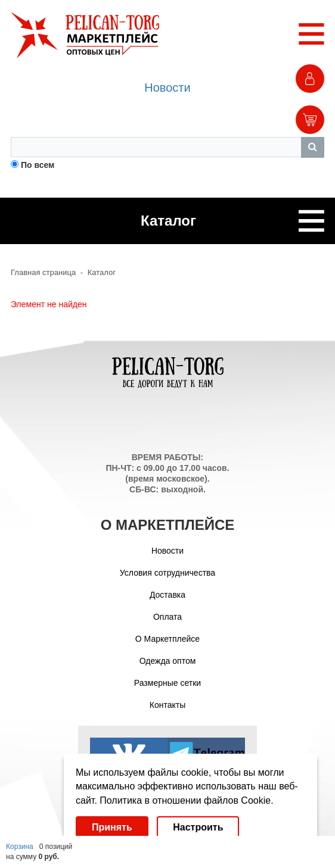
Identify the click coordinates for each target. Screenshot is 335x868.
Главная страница (43, 272)
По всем (38, 165)
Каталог (102, 272)
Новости (167, 88)
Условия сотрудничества (167, 573)
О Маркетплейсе (167, 639)
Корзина (20, 847)
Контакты (167, 705)
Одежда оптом (168, 661)
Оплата (167, 617)
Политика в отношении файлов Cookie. (186, 800)
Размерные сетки (167, 683)
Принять (112, 827)
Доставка (167, 595)
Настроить (198, 827)
